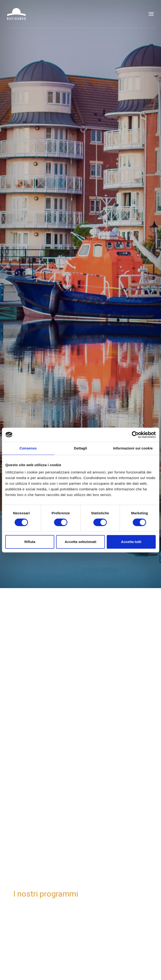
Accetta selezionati (80, 542)
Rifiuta (30, 542)
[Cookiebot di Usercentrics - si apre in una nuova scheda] (135, 435)
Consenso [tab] (28, 448)
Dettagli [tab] (81, 448)
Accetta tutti (131, 542)
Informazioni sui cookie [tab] (133, 448)
